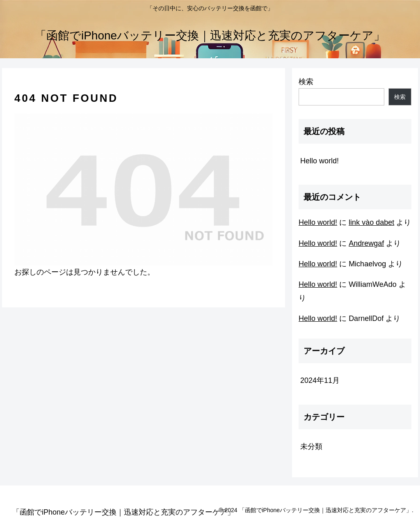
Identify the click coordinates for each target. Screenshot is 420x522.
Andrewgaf (366, 243)
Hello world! (320, 161)
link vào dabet (371, 222)
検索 (306, 82)
